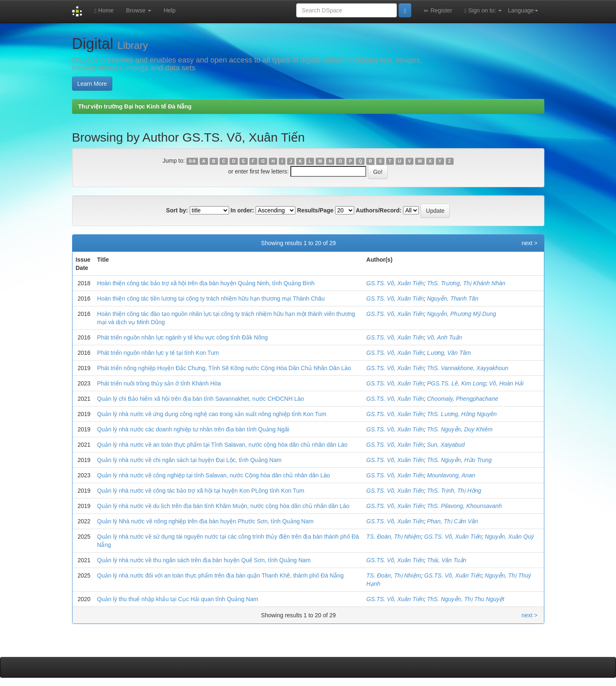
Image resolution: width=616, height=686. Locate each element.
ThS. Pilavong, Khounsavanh (465, 506)
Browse (139, 10)
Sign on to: (483, 11)
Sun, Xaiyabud (446, 445)
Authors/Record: (379, 210)
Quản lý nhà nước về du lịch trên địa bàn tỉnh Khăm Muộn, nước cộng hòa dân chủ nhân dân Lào (223, 506)
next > (530, 243)
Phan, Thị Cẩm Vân (453, 521)
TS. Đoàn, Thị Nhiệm (394, 537)
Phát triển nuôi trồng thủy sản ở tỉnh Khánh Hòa (159, 383)
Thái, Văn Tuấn (447, 560)
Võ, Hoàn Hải (506, 383)
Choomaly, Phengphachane (463, 399)
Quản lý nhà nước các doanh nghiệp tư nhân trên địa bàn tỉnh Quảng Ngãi (193, 429)
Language (523, 10)
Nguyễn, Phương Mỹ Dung (462, 314)
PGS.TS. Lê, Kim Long (457, 383)
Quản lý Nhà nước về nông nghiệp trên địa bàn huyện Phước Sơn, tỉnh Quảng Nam (205, 521)
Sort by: (177, 210)
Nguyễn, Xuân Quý (509, 537)
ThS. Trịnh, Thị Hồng (454, 491)
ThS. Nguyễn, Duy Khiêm (460, 429)
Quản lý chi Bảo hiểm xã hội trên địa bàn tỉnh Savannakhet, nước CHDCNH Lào (200, 399)
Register (438, 11)
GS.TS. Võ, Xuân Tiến (395, 283)
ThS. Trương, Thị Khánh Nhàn (466, 283)
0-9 (192, 161)
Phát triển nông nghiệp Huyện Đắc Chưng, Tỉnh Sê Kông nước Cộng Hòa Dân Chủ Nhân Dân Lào (224, 368)
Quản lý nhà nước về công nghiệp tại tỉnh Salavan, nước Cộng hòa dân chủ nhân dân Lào (213, 475)
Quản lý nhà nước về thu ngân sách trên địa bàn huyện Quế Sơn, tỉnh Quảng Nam (204, 560)
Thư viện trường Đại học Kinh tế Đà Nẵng (135, 106)
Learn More (92, 84)
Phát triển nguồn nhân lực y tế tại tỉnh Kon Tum (158, 353)
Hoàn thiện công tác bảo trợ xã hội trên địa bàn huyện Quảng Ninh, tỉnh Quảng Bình (206, 283)
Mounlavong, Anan (451, 475)
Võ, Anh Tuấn (444, 337)
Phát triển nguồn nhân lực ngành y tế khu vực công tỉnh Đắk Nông (182, 337)
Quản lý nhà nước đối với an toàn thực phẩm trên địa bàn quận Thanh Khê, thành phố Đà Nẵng (220, 575)
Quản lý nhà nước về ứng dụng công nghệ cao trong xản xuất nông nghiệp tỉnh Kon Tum (211, 414)
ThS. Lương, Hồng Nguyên (462, 414)
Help (170, 10)
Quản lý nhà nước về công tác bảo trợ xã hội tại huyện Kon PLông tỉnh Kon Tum (201, 491)
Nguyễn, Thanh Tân (453, 298)
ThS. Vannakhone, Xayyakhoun (468, 368)
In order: (243, 210)
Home (104, 11)
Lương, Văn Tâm (449, 353)
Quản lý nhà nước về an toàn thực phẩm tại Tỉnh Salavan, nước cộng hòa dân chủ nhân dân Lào (222, 445)
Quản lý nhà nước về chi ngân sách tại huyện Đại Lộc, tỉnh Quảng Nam (189, 460)
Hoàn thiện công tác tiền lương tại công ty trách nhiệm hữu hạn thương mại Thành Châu (211, 298)
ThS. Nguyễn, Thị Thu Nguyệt (466, 599)
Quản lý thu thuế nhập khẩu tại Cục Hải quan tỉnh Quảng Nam (178, 599)
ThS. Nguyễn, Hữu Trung (459, 460)
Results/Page (315, 210)
